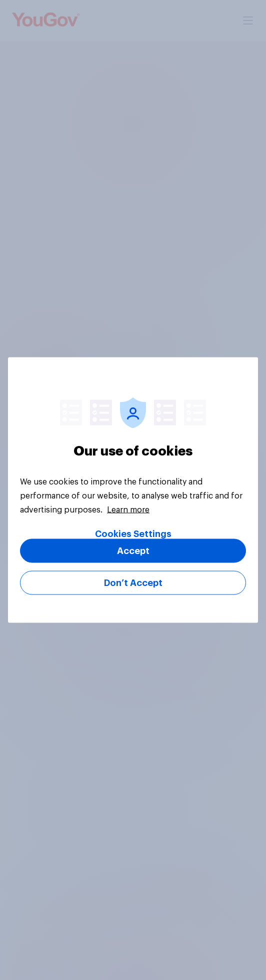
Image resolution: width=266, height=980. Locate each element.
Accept (133, 551)
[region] (133, 490)
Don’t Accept (133, 583)
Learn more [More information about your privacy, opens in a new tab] (128, 510)
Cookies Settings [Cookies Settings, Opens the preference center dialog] (133, 534)
